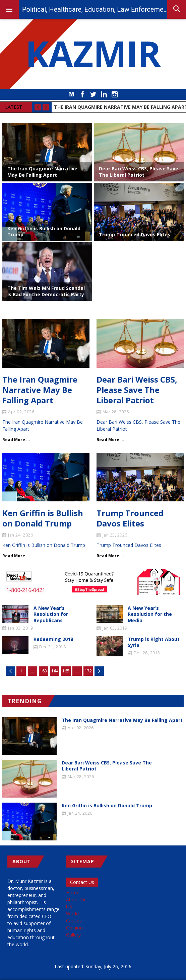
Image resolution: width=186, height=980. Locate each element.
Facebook (82, 94)
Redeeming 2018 (53, 639)
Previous (10, 671)
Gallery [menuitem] (73, 935)
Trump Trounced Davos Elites (135, 234)
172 (88, 671)
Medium (72, 94)
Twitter (93, 94)
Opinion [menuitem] (74, 928)
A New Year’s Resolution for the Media (150, 614)
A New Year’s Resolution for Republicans (51, 614)
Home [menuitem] (73, 892)
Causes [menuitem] (74, 921)
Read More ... (16, 440)
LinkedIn (104, 94)
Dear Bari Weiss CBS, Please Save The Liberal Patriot (139, 172)
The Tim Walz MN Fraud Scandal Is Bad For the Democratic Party (46, 291)
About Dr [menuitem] (76, 900)
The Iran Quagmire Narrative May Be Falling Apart (42, 172)
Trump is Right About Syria (154, 642)
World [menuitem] (72, 914)
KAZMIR (93, 54)
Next (99, 671)
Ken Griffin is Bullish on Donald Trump (44, 231)
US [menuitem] (69, 907)
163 (43, 671)
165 (66, 671)
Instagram (115, 94)
